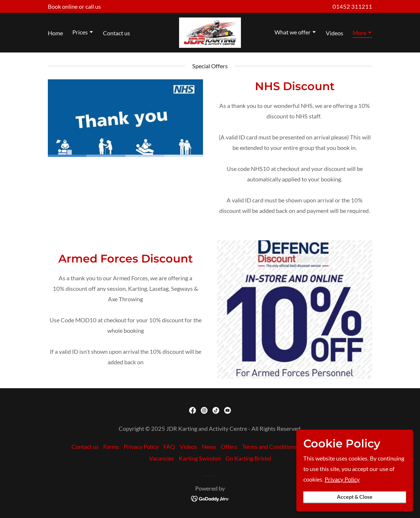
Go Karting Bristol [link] (248, 458)
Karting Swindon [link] (200, 458)
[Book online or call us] (74, 6)
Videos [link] (335, 33)
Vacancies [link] (162, 458)
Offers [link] (229, 447)
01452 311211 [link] (352, 6)
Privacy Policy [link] (141, 447)
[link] (210, 32)
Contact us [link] (117, 33)
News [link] (209, 447)
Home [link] (55, 33)
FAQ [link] (169, 447)
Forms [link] (111, 447)
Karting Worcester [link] (325, 447)
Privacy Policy (342, 510)
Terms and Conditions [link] (269, 447)
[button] (83, 33)
